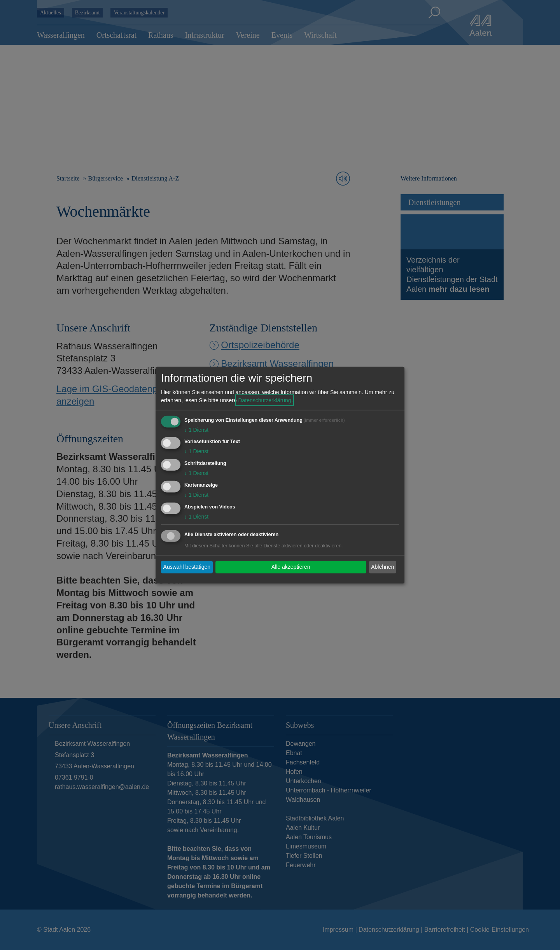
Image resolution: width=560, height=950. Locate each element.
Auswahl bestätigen (187, 567)
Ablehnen (382, 567)
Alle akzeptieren (291, 567)
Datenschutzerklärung (264, 400)
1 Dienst (196, 429)
